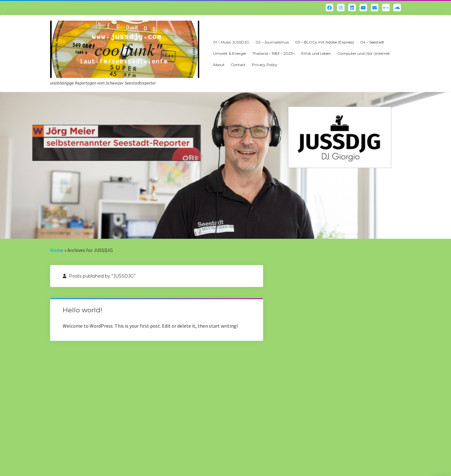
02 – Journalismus (272, 42)
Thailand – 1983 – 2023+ (274, 53)
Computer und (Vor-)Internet (364, 53)
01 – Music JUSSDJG (231, 42)
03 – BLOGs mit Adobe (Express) (324, 42)
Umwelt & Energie (229, 53)
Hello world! (83, 310)
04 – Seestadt (372, 42)
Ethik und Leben (316, 53)
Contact (238, 65)
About (219, 65)
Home (57, 250)
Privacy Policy (265, 65)
